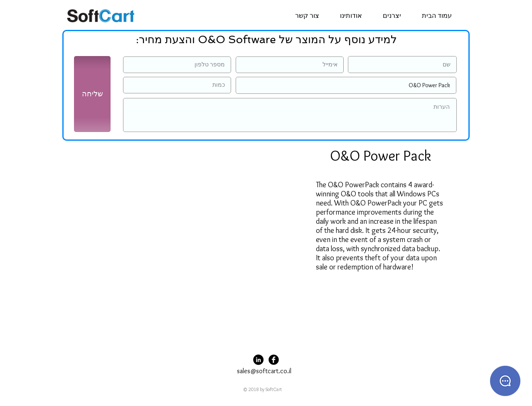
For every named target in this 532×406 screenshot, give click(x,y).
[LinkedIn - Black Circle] (258, 360)
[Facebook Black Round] (274, 360)
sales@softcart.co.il (264, 371)
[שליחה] (92, 94)
